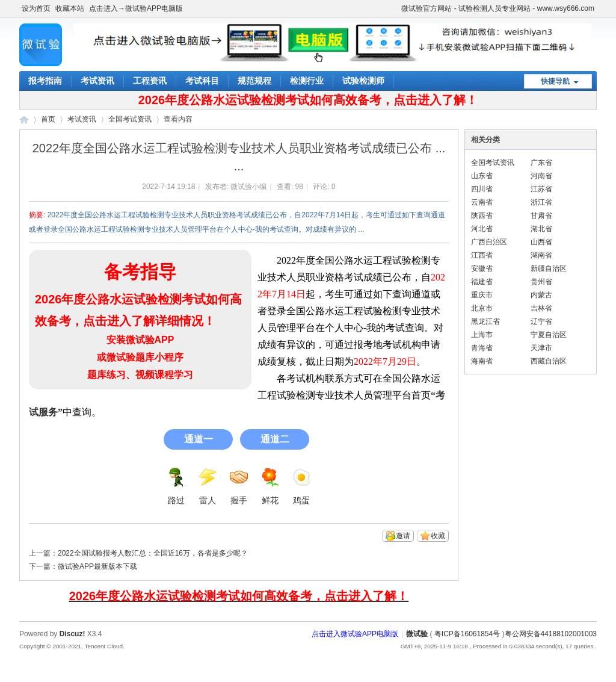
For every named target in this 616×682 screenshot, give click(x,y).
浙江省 (541, 202)
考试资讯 (97, 81)
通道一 (199, 439)
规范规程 (254, 81)
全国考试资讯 (130, 119)
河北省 (482, 229)
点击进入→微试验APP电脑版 (136, 8)
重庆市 (482, 295)
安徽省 (482, 268)
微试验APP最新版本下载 (97, 566)
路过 (176, 486)
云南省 (482, 202)
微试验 (24, 119)
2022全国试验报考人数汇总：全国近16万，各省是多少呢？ (153, 553)
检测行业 (307, 81)
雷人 (208, 486)
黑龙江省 (485, 321)
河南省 (541, 176)
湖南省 (541, 255)
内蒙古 (541, 295)
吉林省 (541, 308)
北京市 (482, 308)
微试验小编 (248, 187)
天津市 (541, 348)
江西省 (482, 255)
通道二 (275, 439)
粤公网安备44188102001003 (551, 634)
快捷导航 (555, 81)
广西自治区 (489, 242)
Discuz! (72, 634)
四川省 (482, 189)
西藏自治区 (549, 361)
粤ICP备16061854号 (467, 634)
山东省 (482, 176)
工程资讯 (150, 81)
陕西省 (482, 215)
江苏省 (541, 189)
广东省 (541, 163)
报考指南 (45, 81)
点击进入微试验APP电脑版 (355, 634)
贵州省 (541, 282)
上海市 (482, 335)
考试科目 (202, 81)
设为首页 (36, 8)
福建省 (482, 282)
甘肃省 (541, 215)
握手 (239, 486)
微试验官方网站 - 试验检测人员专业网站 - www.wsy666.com (498, 8)
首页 (48, 119)
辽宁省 (541, 321)
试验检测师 (363, 81)
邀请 (403, 536)
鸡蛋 (301, 486)
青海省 (482, 348)
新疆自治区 (549, 268)
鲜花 (270, 486)
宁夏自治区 (549, 335)
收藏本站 (70, 8)
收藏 (438, 536)
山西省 (541, 242)
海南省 (482, 361)
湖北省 (541, 229)
